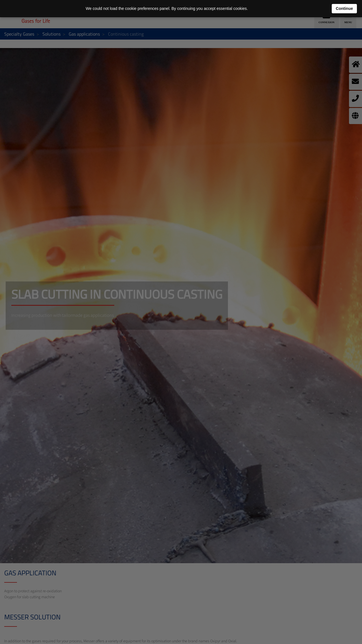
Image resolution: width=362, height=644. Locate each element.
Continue (344, 8)
